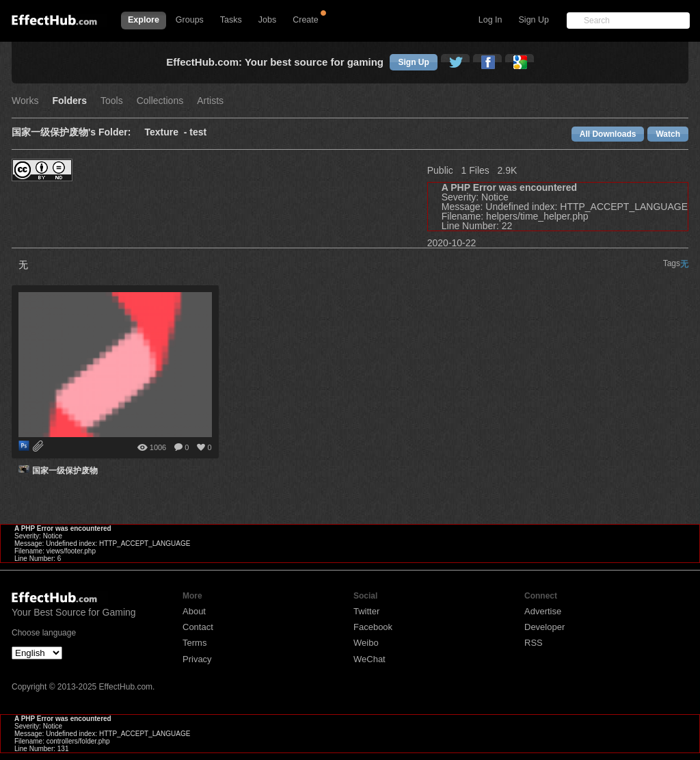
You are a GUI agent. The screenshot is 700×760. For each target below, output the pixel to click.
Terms (194, 643)
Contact (198, 627)
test (198, 132)
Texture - (167, 132)
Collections (160, 101)
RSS (534, 643)
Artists (210, 101)
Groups (190, 20)
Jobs (267, 20)
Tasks (231, 20)
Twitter (366, 611)
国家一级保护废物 (65, 471)
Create (306, 20)
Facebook (373, 627)
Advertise (543, 611)
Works (25, 101)
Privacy (197, 659)
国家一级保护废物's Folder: (71, 132)
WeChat (369, 659)
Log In (490, 20)
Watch (668, 134)
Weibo (366, 643)
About (194, 611)
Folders (69, 101)
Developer (544, 627)
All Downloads (608, 134)
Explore (144, 20)
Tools (112, 101)
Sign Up (534, 20)
